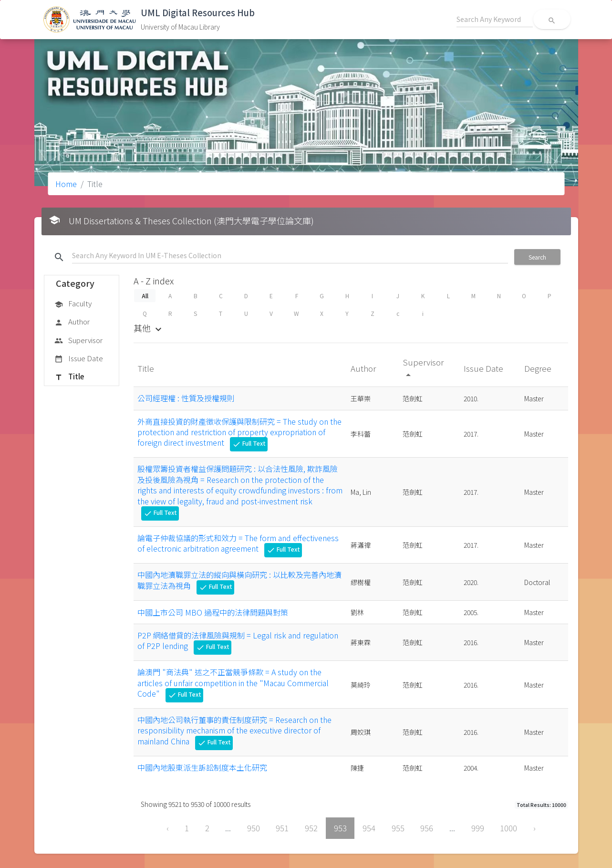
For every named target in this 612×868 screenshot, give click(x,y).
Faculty (73, 304)
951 (282, 828)
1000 (508, 828)
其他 (149, 328)
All (145, 296)
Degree (539, 368)
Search (537, 257)
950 (254, 828)
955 (398, 828)
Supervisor (78, 341)
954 (369, 828)
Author (72, 322)
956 (427, 828)
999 (478, 828)
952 (311, 828)
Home (66, 184)
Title (69, 377)
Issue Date (79, 359)
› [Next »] (534, 828)
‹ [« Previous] (168, 828)
